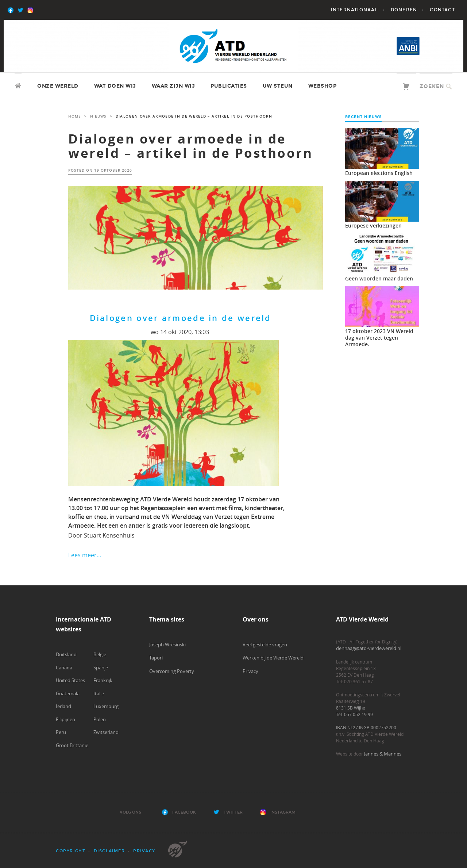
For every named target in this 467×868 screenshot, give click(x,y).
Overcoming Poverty (172, 671)
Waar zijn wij (173, 86)
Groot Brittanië (72, 745)
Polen (100, 719)
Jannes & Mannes (383, 754)
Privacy (250, 671)
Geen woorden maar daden (379, 278)
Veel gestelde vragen (265, 645)
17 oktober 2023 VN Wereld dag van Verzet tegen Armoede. (379, 338)
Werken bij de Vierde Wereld (273, 658)
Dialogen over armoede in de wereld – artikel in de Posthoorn (190, 146)
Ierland (63, 706)
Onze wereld (58, 86)
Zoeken (432, 86)
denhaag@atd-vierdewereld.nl (369, 648)
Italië (99, 693)
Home (75, 116)
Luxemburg (106, 706)
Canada (64, 668)
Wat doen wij (115, 86)
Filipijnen (65, 719)
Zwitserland (106, 732)
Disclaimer (109, 851)
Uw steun (278, 86)
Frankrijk (103, 680)
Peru (61, 732)
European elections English (379, 173)
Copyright (71, 851)
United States (70, 680)
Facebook (184, 812)
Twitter (233, 812)
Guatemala (68, 693)
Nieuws (98, 116)
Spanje (101, 668)
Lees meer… (85, 555)
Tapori (156, 658)
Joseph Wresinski (167, 645)
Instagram (283, 812)
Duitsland (66, 654)
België (100, 654)
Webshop (323, 86)
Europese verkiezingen (373, 225)
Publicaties (229, 86)
